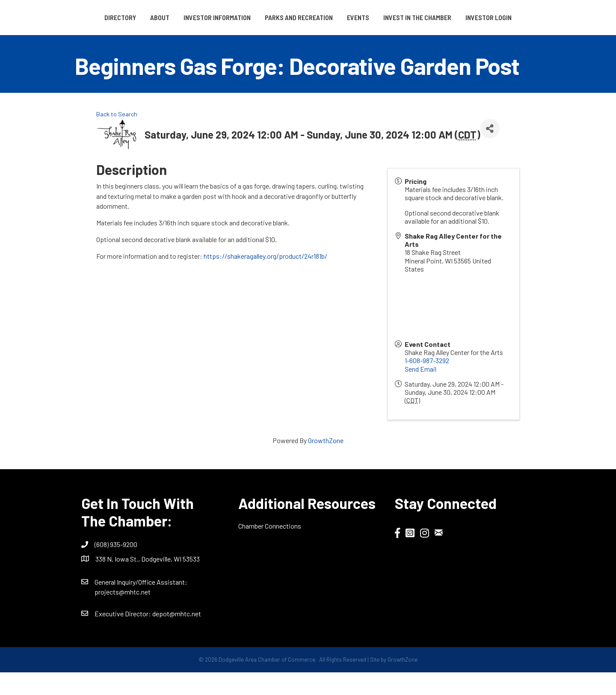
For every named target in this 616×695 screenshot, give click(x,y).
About (130, 17)
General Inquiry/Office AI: (141, 604)
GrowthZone (326, 463)
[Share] (490, 151)
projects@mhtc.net (123, 614)
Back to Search (117, 137)
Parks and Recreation (269, 17)
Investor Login (308, 40)
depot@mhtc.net (177, 636)
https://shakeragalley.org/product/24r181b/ (265, 279)
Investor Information (188, 17)
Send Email (421, 391)
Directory (91, 17)
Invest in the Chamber (508, 17)
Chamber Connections (270, 549)
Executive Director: (123, 636)
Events (448, 17)
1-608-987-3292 (427, 383)
